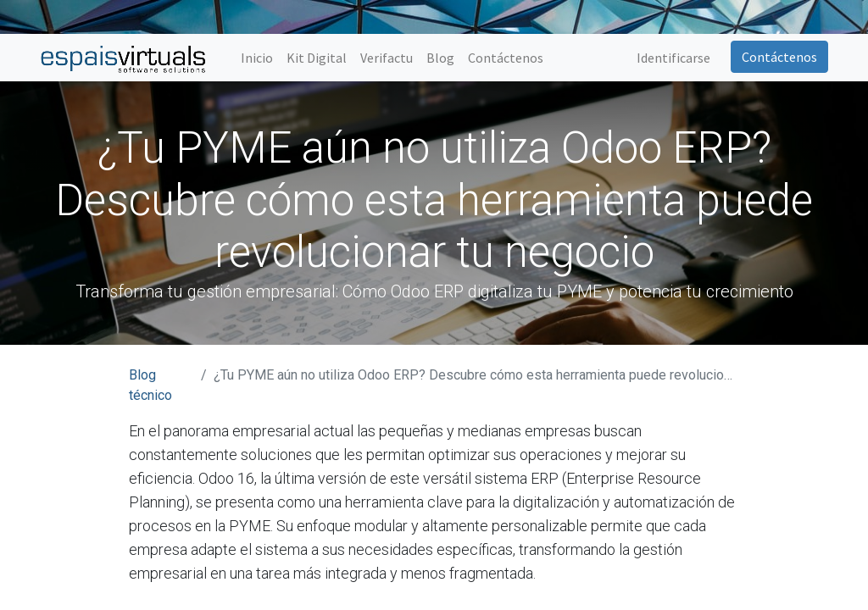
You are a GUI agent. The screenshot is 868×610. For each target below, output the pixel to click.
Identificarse (673, 58)
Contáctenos (779, 57)
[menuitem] (257, 58)
